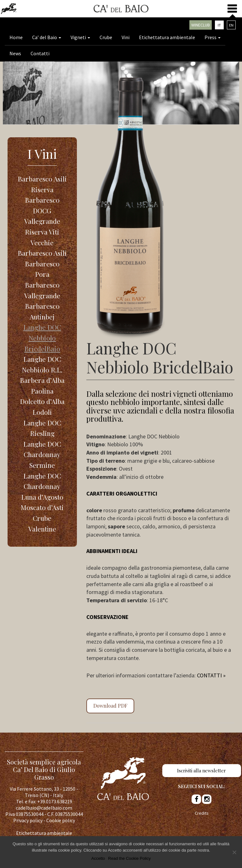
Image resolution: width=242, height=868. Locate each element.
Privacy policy (28, 820)
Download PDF (110, 706)
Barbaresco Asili (42, 253)
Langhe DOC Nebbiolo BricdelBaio (42, 338)
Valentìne (42, 529)
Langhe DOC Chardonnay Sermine (42, 454)
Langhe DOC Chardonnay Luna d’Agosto (42, 486)
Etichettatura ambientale (167, 37)
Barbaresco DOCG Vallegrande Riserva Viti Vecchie (42, 221)
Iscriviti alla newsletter (202, 770)
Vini (126, 37)
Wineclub (201, 25)
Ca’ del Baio (47, 37)
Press (213, 37)
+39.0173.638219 (55, 801)
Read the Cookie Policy (129, 858)
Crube (106, 37)
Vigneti (80, 37)
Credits (202, 813)
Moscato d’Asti (42, 507)
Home (16, 37)
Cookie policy (61, 820)
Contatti (40, 53)
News (15, 53)
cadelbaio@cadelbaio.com (44, 808)
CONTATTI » (211, 675)
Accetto (98, 858)
